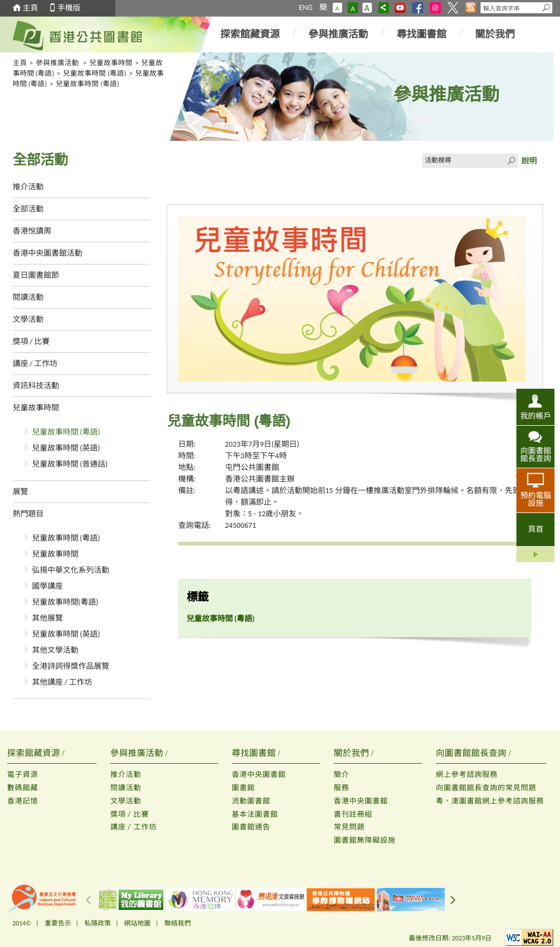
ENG (306, 7)
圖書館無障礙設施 (365, 840)
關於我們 (495, 34)
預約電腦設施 (536, 499)
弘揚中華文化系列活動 (71, 570)
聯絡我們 (178, 923)
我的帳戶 (536, 416)
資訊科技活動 (36, 386)
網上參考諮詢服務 (467, 774)
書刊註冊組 (353, 814)
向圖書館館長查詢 (536, 454)
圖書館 (243, 788)
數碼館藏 (23, 788)
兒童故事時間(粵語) (65, 602)
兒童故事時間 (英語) (66, 448)
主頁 (30, 8)
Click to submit (511, 161)
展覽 (20, 492)
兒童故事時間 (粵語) (95, 73)
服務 (342, 788)
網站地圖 (137, 923)
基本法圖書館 (255, 814)
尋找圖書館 (422, 34)
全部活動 (28, 209)
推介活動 (28, 187)
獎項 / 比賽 (31, 342)
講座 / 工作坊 (35, 364)
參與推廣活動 (338, 34)
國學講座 (47, 586)
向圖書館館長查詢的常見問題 (486, 788)
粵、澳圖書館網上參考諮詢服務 (490, 801)
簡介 (342, 774)
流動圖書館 (251, 801)
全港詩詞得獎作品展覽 (71, 666)
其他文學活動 (55, 650)
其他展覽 (47, 618)
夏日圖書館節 (36, 275)
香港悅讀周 (32, 231)
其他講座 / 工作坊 (62, 682)
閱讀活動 (28, 297)
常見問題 (349, 827)
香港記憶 (23, 801)
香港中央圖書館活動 (47, 253)
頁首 (536, 529)
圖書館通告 (251, 827)
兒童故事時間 (111, 63)
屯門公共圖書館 (252, 467)
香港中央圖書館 (259, 774)
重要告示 (58, 923)
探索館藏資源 (250, 34)
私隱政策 (98, 923)
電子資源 (23, 774)
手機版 (69, 8)
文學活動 (28, 319)
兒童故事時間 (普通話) (70, 464)
